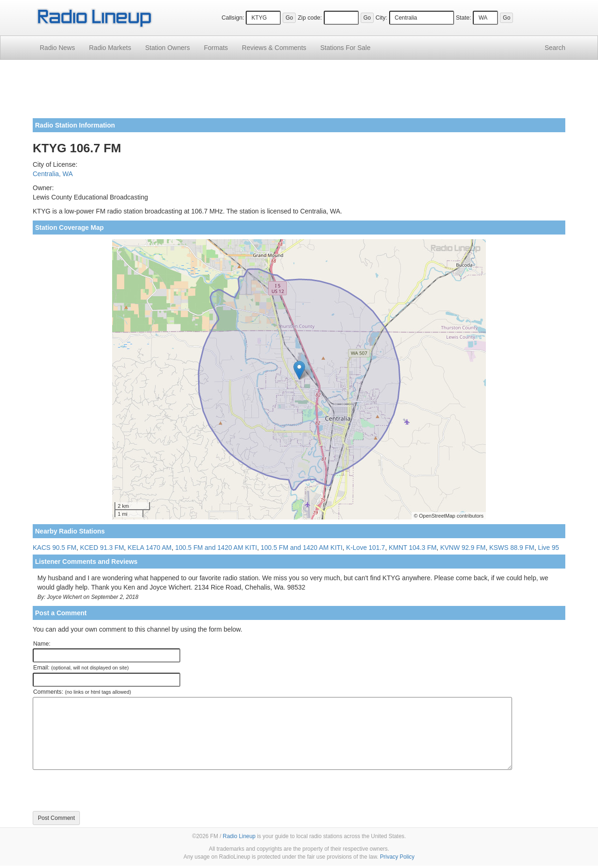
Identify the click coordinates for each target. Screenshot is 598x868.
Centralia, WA (53, 174)
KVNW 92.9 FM (463, 548)
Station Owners (168, 48)
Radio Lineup (239, 836)
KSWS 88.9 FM (512, 548)
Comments (274, 48)
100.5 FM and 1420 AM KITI (216, 548)
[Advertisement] (299, 92)
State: (464, 18)
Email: (81, 668)
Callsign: (233, 18)
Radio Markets (110, 48)
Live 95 (548, 548)
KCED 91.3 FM (102, 548)
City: (381, 18)
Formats (216, 48)
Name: (42, 644)
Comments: (82, 692)
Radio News (57, 48)
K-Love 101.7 (366, 548)
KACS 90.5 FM (54, 548)
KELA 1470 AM (149, 548)
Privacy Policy (397, 857)
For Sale (345, 48)
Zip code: (310, 18)
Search (555, 48)
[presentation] (104, 790)
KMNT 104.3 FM (413, 548)
